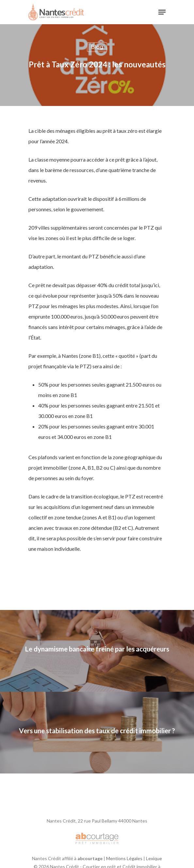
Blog (97, 47)
